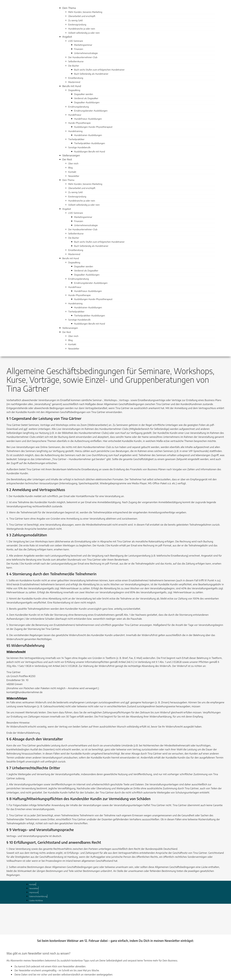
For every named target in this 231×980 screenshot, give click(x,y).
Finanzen (79, 49)
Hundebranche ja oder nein (82, 29)
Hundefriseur (75, 115)
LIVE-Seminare (76, 41)
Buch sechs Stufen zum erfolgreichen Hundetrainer (99, 70)
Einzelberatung (76, 78)
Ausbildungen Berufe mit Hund (89, 151)
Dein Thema (69, 8)
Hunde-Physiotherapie (79, 123)
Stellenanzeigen (71, 155)
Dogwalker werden (84, 94)
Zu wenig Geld (75, 20)
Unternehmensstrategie (86, 53)
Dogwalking (74, 90)
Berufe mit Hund (72, 86)
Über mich (73, 163)
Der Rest (67, 159)
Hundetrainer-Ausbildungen (88, 135)
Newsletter (74, 176)
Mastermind (74, 82)
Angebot (67, 37)
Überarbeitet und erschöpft (82, 16)
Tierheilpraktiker (76, 139)
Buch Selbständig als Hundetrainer (91, 74)
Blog (70, 168)
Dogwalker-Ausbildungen (87, 102)
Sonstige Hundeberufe (79, 147)
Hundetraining (75, 131)
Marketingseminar (83, 45)
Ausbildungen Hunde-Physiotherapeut (93, 127)
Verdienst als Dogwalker (86, 98)
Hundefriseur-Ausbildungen (88, 119)
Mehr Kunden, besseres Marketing (85, 12)
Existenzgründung (77, 24)
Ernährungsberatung (79, 107)
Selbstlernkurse (76, 61)
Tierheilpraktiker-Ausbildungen (89, 143)
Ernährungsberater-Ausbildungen (91, 111)
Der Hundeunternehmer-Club (83, 57)
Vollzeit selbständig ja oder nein (84, 33)
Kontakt (72, 172)
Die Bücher (74, 66)
